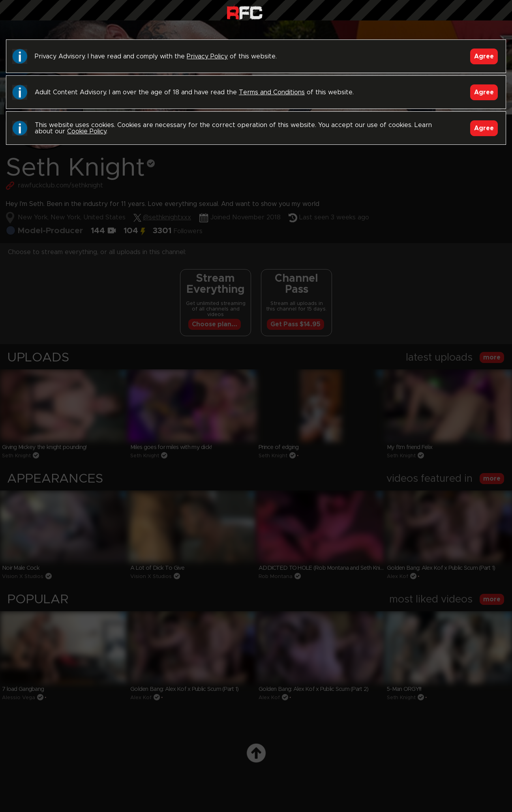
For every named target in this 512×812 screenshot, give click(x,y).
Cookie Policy (87, 131)
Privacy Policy (207, 56)
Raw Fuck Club (245, 12)
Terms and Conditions (272, 92)
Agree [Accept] (484, 56)
